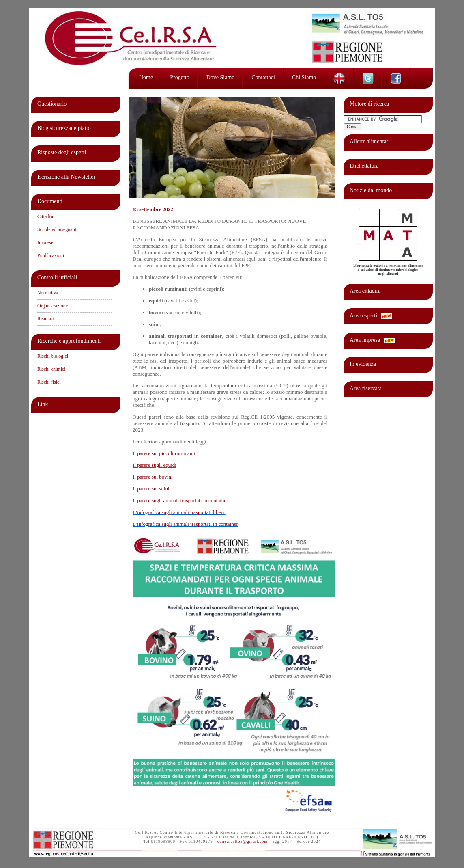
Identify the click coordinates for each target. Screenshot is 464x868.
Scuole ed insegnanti (57, 229)
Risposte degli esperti (62, 152)
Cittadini (46, 216)
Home (146, 77)
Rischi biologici (53, 356)
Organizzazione (53, 306)
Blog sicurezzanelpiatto (64, 128)
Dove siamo (221, 77)
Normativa (48, 293)
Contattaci (263, 77)
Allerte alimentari (370, 141)
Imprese (45, 242)
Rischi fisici (49, 382)
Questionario (52, 104)
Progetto (179, 77)
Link (43, 404)
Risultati (46, 319)
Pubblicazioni (51, 255)
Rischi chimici (52, 369)
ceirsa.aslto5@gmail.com (243, 841)
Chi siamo (304, 77)
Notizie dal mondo (371, 190)
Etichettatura (364, 166)
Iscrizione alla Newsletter (66, 177)
